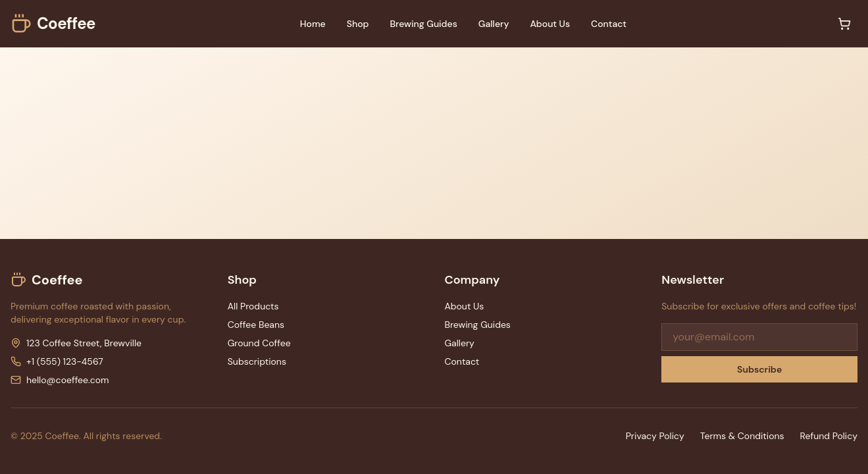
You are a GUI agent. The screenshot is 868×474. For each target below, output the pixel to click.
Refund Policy (829, 436)
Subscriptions (257, 361)
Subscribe (759, 369)
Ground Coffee (259, 343)
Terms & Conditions (742, 436)
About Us (550, 24)
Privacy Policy (655, 436)
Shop (358, 24)
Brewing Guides (423, 24)
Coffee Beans (256, 325)
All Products (253, 306)
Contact (609, 24)
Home (313, 24)
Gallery (494, 24)
